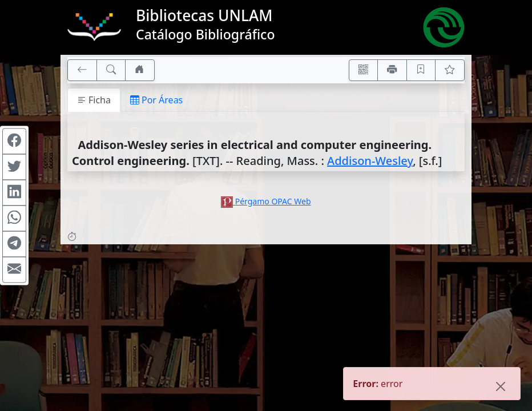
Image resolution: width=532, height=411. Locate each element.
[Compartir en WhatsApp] (14, 219)
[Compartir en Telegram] (14, 244)
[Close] (501, 388)
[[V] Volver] (82, 70)
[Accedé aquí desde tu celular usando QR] (364, 70)
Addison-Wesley (370, 161)
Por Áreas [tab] (156, 100)
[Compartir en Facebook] (14, 142)
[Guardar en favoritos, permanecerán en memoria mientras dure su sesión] (421, 70)
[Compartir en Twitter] (14, 167)
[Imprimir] (392, 70)
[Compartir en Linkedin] (14, 193)
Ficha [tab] (94, 100)
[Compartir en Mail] (14, 270)
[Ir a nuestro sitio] (140, 70)
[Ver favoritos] (450, 70)
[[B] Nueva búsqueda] (111, 70)
